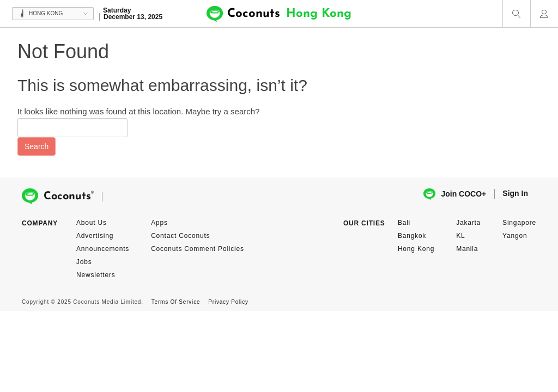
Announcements (103, 249)
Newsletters (96, 275)
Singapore (519, 223)
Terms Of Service (176, 302)
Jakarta (468, 223)
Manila (467, 249)
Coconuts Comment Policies (198, 249)
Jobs (84, 262)
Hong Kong (416, 249)
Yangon (515, 236)
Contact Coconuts (180, 236)
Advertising (95, 236)
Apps (159, 223)
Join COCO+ (455, 194)
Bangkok (412, 236)
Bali (404, 223)
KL (460, 236)
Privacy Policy (228, 302)
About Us (92, 223)
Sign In (515, 193)
